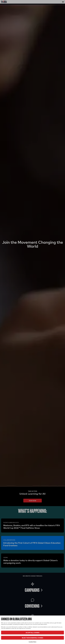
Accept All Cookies (32, 633)
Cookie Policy (33, 642)
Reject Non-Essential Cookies (32, 638)
